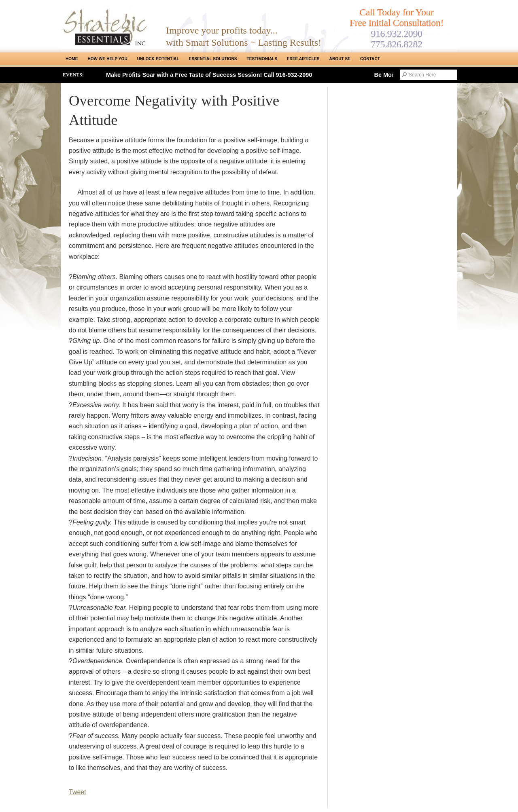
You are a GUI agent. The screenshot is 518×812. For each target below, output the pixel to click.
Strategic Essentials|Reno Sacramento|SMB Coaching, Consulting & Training (107, 25)
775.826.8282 (396, 44)
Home (72, 59)
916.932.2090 (396, 34)
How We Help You (107, 59)
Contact (370, 59)
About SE (340, 59)
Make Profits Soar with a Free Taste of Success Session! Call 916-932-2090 (209, 75)
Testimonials (262, 59)
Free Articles (303, 59)
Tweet (77, 792)
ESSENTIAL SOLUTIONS (213, 59)
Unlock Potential (158, 59)
